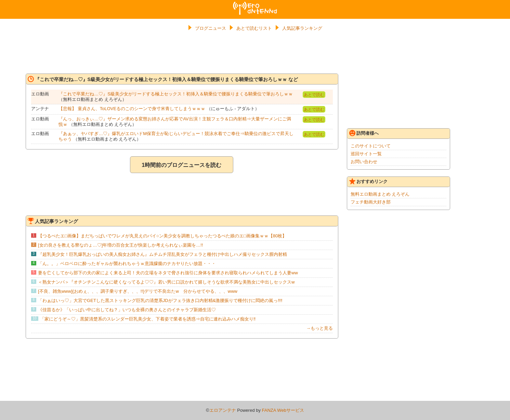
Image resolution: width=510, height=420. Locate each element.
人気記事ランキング (302, 28)
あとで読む (314, 95)
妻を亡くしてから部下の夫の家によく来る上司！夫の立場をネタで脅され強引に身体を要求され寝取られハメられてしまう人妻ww (168, 273)
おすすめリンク (368, 181)
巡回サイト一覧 (366, 154)
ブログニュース (211, 28)
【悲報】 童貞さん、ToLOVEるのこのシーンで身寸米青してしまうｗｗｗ (132, 109)
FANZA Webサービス (283, 410)
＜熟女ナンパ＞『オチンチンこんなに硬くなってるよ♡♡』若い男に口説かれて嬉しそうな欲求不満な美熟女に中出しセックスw (166, 282)
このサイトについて (371, 146)
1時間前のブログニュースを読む (181, 165)
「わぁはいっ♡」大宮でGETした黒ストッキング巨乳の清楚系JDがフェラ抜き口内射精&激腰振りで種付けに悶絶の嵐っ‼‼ (160, 300)
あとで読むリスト (254, 28)
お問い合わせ (364, 162)
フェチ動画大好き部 (371, 202)
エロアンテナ (255, 4)
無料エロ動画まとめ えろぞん (380, 194)
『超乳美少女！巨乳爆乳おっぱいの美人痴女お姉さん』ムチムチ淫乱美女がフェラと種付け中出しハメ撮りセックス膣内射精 (162, 254)
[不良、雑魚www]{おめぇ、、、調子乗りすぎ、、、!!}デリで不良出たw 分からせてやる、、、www (138, 291)
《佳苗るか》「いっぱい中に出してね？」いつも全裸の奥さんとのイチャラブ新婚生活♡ (127, 310)
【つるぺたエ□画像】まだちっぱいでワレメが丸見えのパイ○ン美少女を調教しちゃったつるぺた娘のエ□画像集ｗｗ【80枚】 (162, 236)
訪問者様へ (364, 133)
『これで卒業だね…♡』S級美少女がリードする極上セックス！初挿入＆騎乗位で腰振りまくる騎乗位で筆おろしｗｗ (176, 94)
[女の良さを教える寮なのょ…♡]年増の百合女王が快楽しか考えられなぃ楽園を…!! (120, 245)
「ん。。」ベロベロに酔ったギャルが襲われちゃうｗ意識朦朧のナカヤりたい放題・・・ (127, 264)
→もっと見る (319, 328)
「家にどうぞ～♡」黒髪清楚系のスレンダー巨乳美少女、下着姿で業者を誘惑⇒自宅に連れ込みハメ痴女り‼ (148, 319)
